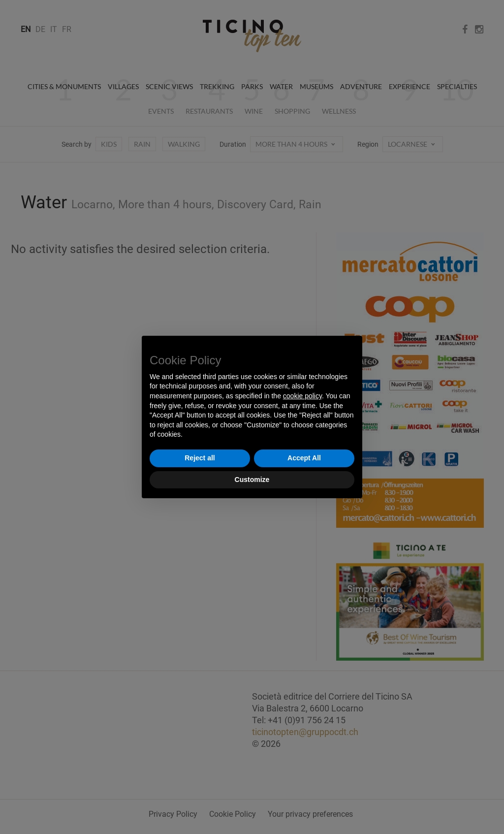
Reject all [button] (200, 458)
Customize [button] (252, 480)
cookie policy (302, 396)
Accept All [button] (304, 458)
